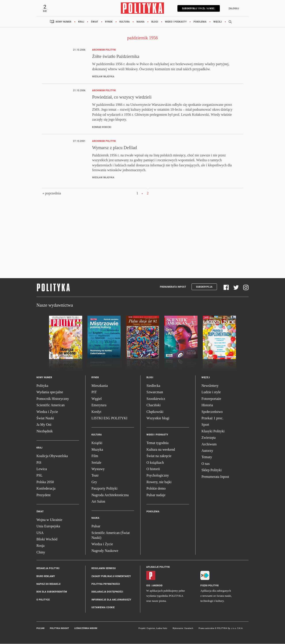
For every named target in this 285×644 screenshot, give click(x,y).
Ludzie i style (211, 392)
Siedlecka (153, 386)
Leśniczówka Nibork (86, 629)
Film (95, 456)
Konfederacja (46, 489)
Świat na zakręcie (159, 456)
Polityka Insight (60, 629)
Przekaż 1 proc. (212, 418)
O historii (153, 469)
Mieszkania (100, 386)
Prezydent (44, 495)
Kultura (125, 22)
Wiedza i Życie (47, 412)
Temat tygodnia (158, 443)
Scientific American (51, 405)
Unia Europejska (48, 527)
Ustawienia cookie (103, 608)
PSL (40, 476)
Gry (94, 482)
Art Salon (98, 502)
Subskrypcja (204, 287)
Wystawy (98, 469)
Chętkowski (155, 412)
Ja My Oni (44, 425)
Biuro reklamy (46, 577)
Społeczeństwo (212, 412)
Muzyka (97, 450)
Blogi (155, 22)
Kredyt (96, 412)
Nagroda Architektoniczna (110, 495)
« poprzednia (52, 194)
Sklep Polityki (212, 470)
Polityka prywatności (106, 584)
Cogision (151, 629)
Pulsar (96, 527)
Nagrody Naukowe (105, 551)
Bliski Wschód (47, 539)
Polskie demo (156, 489)
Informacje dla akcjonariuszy (111, 600)
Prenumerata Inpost (173, 287)
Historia (207, 405)
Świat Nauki (45, 418)
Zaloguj (233, 9)
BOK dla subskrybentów (52, 592)
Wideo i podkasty (176, 22)
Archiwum (209, 444)
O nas (206, 464)
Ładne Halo (162, 629)
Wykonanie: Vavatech (183, 629)
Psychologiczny (158, 476)
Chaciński (154, 405)
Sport (205, 425)
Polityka (42, 386)
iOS (148, 586)
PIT (94, 392)
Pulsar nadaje (156, 495)
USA (40, 533)
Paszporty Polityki (104, 489)
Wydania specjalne (50, 392)
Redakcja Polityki (48, 569)
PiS (39, 463)
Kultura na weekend (161, 450)
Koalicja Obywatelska (52, 456)
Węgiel (97, 399)
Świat (95, 22)
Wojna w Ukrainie (49, 520)
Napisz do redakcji (48, 584)
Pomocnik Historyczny (53, 399)
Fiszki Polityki (210, 586)
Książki (97, 443)
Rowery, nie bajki (159, 482)
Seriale (96, 463)
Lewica (42, 469)
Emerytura (99, 405)
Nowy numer (64, 22)
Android (158, 586)
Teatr (95, 476)
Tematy (207, 457)
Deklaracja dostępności (107, 592)
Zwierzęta (209, 438)
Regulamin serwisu (104, 569)
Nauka (141, 22)
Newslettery (210, 386)
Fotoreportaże (211, 399)
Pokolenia (200, 22)
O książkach (155, 463)
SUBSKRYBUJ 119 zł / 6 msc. (198, 9)
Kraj (81, 22)
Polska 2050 (45, 482)
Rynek (109, 22)
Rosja (40, 546)
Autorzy (207, 451)
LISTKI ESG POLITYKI (109, 418)
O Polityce (43, 600)
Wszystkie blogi (158, 418)
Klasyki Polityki (213, 431)
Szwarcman (155, 392)
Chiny (41, 552)
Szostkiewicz (156, 399)
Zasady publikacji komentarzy (111, 577)
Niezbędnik (45, 431)
